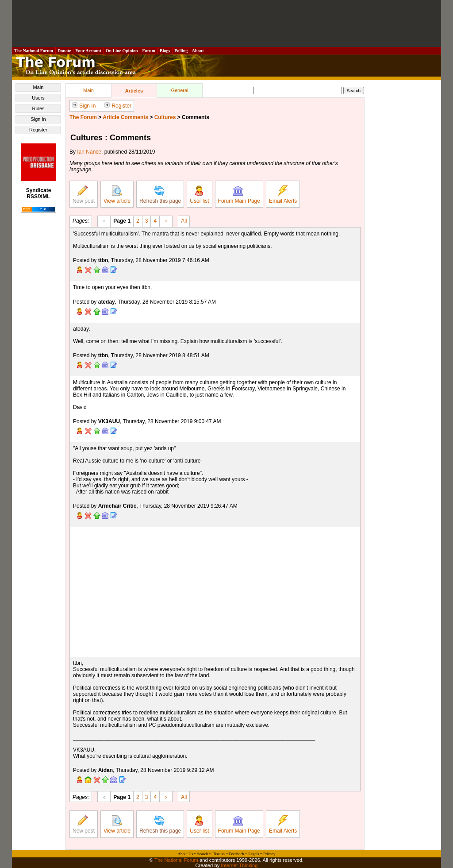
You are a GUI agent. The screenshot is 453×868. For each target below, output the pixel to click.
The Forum (83, 117)
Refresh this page (160, 195)
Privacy (269, 854)
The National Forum (34, 51)
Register (38, 130)
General (179, 90)
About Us (186, 854)
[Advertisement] (226, 23)
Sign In (38, 119)
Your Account (88, 51)
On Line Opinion (122, 51)
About (198, 51)
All (184, 220)
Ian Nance (89, 152)
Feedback (236, 854)
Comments (196, 117)
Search (203, 854)
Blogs (165, 51)
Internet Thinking (239, 865)
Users (38, 98)
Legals (253, 854)
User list (199, 195)
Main (38, 87)
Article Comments (125, 117)
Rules (38, 108)
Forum (149, 51)
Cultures (165, 117)
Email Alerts (283, 195)
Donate (65, 51)
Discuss (219, 854)
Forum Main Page (239, 195)
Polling (181, 51)
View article (117, 195)
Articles (134, 91)
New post (84, 195)
